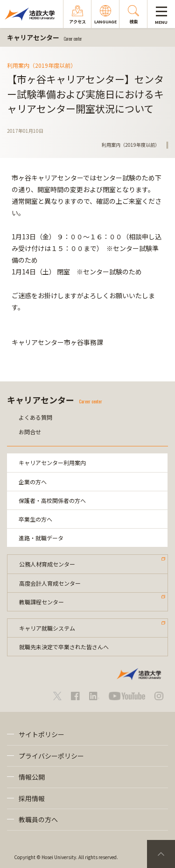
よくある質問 (35, 417)
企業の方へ (33, 482)
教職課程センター (42, 602)
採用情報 (32, 798)
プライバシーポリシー (51, 756)
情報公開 (32, 777)
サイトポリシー (42, 734)
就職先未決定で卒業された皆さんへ (64, 647)
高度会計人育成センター (50, 583)
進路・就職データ (41, 538)
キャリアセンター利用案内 (52, 463)
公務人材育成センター (47, 564)
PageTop (161, 854)
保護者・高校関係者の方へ (52, 500)
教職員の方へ (38, 819)
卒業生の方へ (35, 519)
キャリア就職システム (47, 628)
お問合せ (30, 432)
